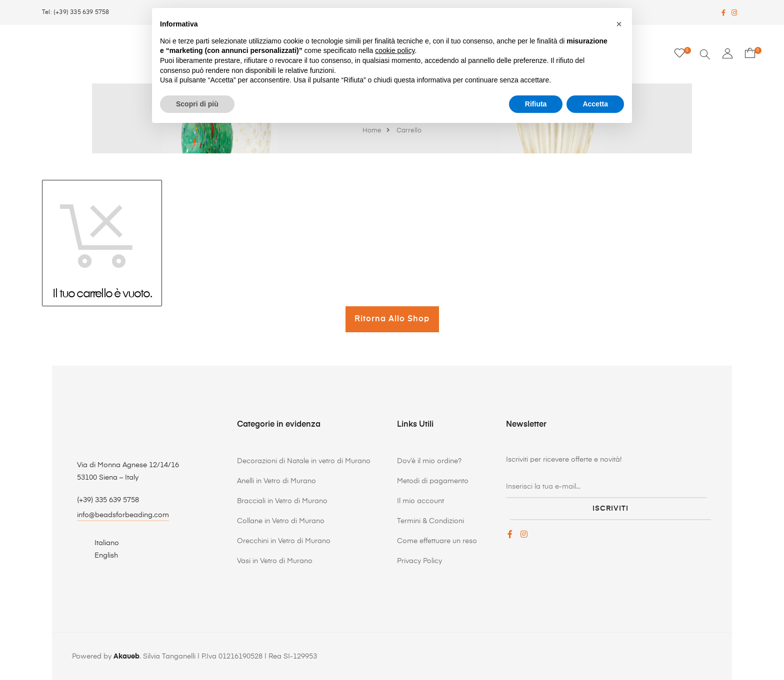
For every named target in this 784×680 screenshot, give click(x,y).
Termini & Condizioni (430, 521)
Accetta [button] (595, 104)
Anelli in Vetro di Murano (276, 481)
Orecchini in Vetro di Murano (284, 541)
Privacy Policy (419, 561)
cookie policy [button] (395, 50)
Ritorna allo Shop (392, 319)
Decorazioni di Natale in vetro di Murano (304, 461)
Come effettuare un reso (437, 541)
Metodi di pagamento (433, 481)
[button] (619, 24)
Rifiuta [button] (536, 104)
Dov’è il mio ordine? (429, 461)
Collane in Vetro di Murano (281, 521)
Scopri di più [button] (197, 104)
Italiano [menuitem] (107, 543)
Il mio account (420, 501)
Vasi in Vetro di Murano (275, 561)
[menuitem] (101, 543)
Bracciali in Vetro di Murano (282, 501)
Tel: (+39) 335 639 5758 (76, 12)
